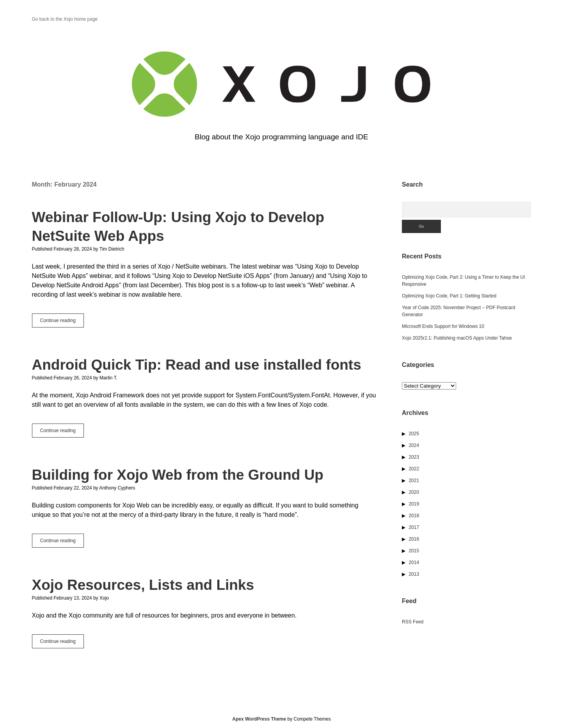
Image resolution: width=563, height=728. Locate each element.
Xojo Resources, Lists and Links (143, 585)
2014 (414, 562)
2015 (414, 551)
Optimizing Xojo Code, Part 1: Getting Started (449, 296)
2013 (414, 574)
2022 (414, 469)
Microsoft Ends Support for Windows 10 (443, 326)
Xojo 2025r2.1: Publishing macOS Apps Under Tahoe (457, 338)
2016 (414, 539)
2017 (414, 527)
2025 (414, 434)
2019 (414, 504)
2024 (414, 445)
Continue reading (62, 322)
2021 (414, 481)
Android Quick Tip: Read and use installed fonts (197, 365)
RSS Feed (413, 622)
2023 (414, 457)
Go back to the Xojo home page (65, 19)
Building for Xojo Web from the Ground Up (178, 475)
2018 (414, 516)
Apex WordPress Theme (259, 719)
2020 (414, 492)
